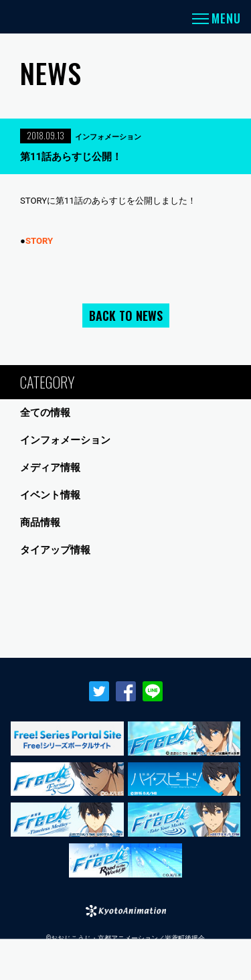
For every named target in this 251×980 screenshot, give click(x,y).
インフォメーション (65, 440)
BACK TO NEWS (126, 316)
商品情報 (40, 522)
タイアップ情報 (55, 550)
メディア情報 (50, 468)
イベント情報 (50, 495)
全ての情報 (45, 413)
